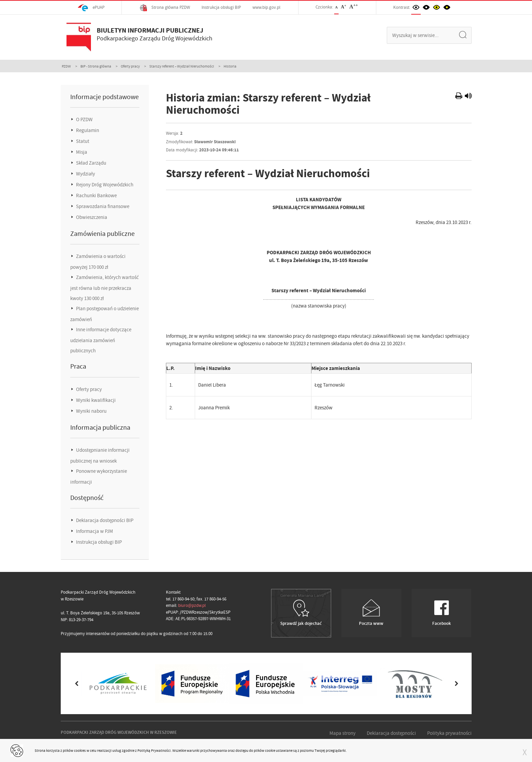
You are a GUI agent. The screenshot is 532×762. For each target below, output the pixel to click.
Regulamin (87, 130)
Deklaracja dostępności (391, 733)
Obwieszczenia (91, 217)
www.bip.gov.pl (266, 7)
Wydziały (85, 174)
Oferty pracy (130, 66)
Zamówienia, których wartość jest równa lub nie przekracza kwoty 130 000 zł (104, 288)
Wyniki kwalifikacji (95, 400)
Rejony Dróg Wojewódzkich (104, 185)
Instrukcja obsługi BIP (221, 7)
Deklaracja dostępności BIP (104, 520)
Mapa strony (343, 733)
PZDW (66, 66)
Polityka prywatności (449, 733)
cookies (80, 750)
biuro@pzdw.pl (192, 605)
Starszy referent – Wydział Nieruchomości (182, 66)
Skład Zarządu (91, 163)
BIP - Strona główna (96, 66)
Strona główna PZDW (165, 8)
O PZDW (84, 119)
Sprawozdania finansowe (102, 206)
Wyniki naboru (91, 411)
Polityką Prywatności (154, 750)
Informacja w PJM (94, 531)
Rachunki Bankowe (96, 196)
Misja (81, 152)
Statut (82, 141)
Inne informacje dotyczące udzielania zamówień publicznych (101, 340)
